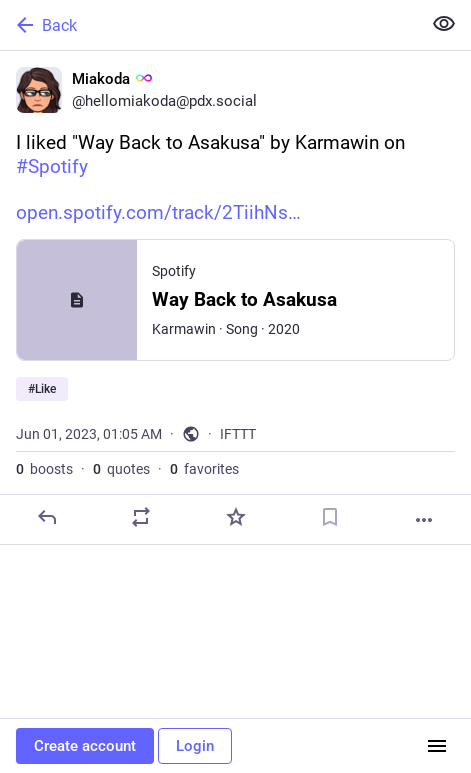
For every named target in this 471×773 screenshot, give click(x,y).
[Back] (208, 25)
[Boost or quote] (141, 517)
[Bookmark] (330, 517)
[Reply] (47, 517)
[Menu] (437, 746)
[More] (424, 520)
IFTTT (238, 434)
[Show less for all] (444, 24)
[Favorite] (236, 517)
